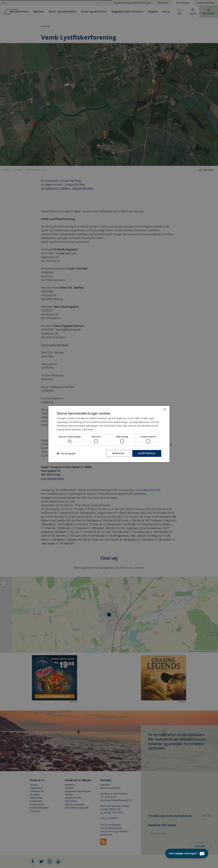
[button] (66, 453)
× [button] (165, 409)
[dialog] (109, 434)
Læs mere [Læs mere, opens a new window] (88, 429)
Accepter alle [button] (147, 453)
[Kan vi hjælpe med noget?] (187, 853)
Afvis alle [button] (118, 453)
